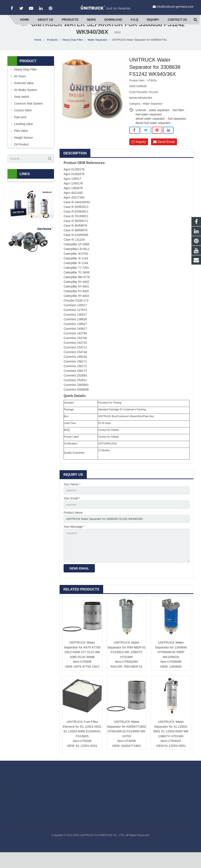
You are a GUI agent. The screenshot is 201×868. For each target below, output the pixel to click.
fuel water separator (149, 126)
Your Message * (74, 540)
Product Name (73, 525)
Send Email (164, 153)
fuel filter (178, 122)
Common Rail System (28, 115)
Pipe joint (20, 129)
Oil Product (21, 156)
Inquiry (139, 153)
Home (38, 51)
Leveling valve (24, 135)
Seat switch (22, 108)
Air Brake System (26, 101)
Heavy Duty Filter (73, 51)
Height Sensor (24, 149)
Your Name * (72, 496)
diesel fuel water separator (153, 134)
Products (52, 51)
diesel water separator (150, 130)
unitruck (141, 122)
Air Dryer (20, 88)
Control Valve (23, 122)
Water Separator (97, 51)
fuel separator (177, 130)
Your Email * (72, 510)
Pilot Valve (21, 142)
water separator (159, 122)
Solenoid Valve (24, 95)
